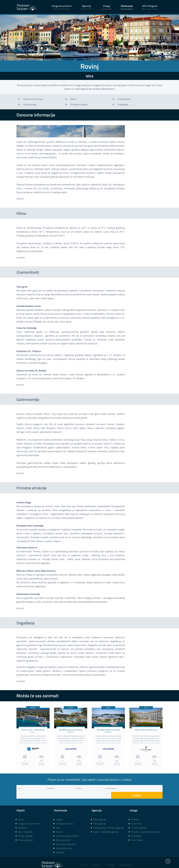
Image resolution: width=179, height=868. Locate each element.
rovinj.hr (21, 257)
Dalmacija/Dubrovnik (66, 837)
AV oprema (136, 817)
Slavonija (60, 845)
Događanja (123, 104)
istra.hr (20, 199)
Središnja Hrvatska (65, 817)
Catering (135, 813)
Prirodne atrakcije (79, 104)
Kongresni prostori (62, 7)
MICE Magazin (150, 7)
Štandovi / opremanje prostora (145, 825)
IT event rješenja (139, 821)
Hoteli (21, 813)
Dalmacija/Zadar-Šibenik (67, 829)
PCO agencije (100, 817)
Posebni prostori (26, 833)
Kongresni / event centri (29, 817)
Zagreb (59, 813)
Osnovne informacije (33, 99)
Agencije (86, 7)
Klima (73, 99)
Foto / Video (137, 833)
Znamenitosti (124, 99)
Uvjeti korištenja (125, 858)
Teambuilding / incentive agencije (109, 821)
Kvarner (59, 825)
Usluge (106, 7)
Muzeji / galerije (25, 829)
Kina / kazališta (25, 825)
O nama (83, 858)
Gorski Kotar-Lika (64, 841)
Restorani (23, 821)
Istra (58, 821)
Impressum (96, 858)
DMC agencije (100, 813)
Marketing (110, 858)
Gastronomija (30, 104)
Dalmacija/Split (63, 833)
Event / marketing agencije (106, 825)
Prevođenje (136, 829)
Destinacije (127, 7)
